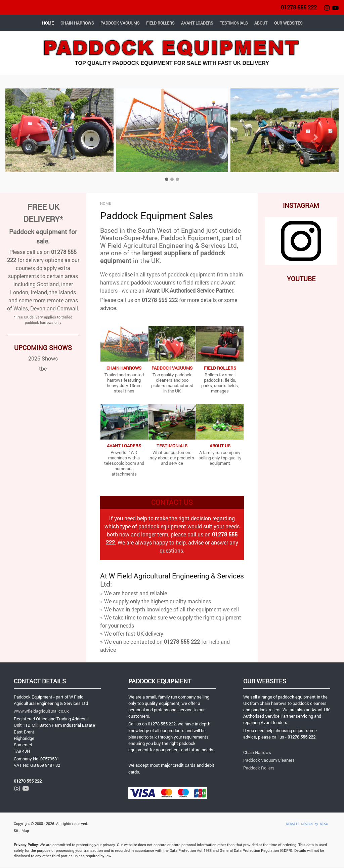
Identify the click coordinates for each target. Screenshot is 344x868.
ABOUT (261, 23)
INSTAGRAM (301, 205)
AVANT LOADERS (197, 23)
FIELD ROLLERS (160, 23)
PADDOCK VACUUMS (120, 23)
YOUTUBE (301, 279)
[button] (28, 137)
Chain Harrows (257, 752)
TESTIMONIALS (234, 23)
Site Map (21, 831)
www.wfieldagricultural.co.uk (41, 711)
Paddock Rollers (259, 768)
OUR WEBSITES (288, 23)
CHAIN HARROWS (77, 23)
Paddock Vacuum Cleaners (269, 760)
